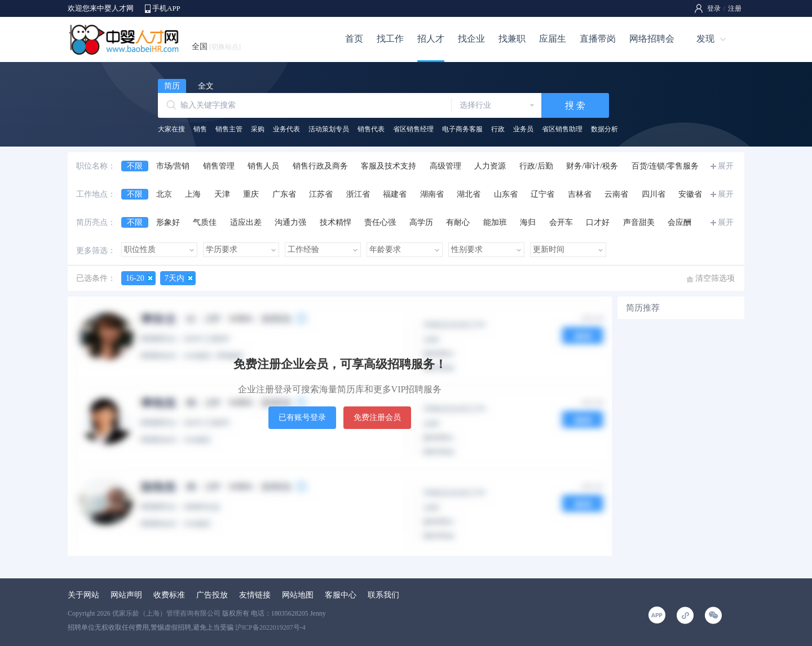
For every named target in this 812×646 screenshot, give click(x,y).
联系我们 (383, 595)
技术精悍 (336, 222)
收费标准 (169, 595)
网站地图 (298, 595)
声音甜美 (639, 222)
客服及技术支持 (389, 166)
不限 (135, 166)
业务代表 (286, 129)
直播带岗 (598, 39)
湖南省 (432, 194)
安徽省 (690, 194)
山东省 (506, 194)
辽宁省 (542, 194)
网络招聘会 (652, 39)
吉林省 (580, 194)
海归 (528, 222)
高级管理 (445, 166)
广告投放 (212, 595)
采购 (258, 129)
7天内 (175, 278)
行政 (498, 129)
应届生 (553, 39)
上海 (193, 194)
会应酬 (679, 222)
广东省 (284, 194)
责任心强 (380, 222)
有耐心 (458, 222)
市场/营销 (173, 166)
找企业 (471, 39)
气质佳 (205, 222)
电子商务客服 (462, 129)
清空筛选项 (715, 278)
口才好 (598, 222)
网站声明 (126, 595)
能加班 (495, 222)
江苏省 (321, 194)
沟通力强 (290, 222)
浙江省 (358, 194)
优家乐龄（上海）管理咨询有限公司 (166, 613)
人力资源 (490, 166)
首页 (354, 39)
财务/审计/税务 (592, 166)
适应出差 (246, 222)
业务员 (523, 129)
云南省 (616, 194)
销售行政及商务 (320, 166)
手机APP (166, 8)
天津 (222, 194)
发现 (705, 39)
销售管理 (219, 166)
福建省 (395, 194)
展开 (726, 166)
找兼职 (512, 39)
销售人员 (263, 166)
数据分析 (604, 129)
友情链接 (255, 595)
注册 (735, 8)
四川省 (654, 194)
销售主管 (229, 129)
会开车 (561, 222)
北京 (164, 194)
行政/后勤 (536, 166)
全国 (216, 47)
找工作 (390, 39)
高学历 (421, 222)
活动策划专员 (329, 129)
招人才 (431, 39)
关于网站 (83, 595)
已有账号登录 (302, 417)
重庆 (251, 194)
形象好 (168, 222)
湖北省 (469, 194)
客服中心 (341, 595)
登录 (714, 8)
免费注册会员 (377, 417)
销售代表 (371, 129)
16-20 (135, 278)
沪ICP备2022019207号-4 (270, 627)
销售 (200, 129)
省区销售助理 (562, 129)
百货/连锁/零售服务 (665, 166)
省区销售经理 (413, 129)
